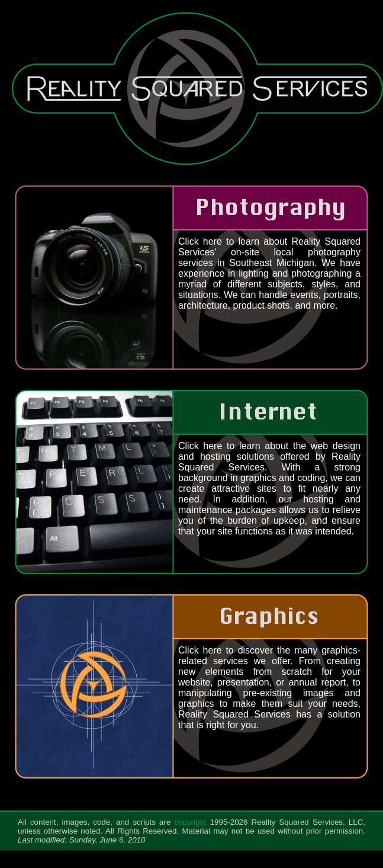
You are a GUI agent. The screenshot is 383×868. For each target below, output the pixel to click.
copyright (190, 822)
